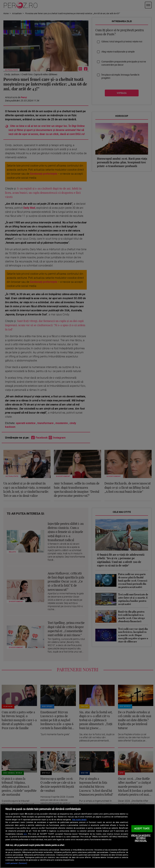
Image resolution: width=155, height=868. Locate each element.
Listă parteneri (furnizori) (16, 863)
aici (25, 834)
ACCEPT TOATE (142, 829)
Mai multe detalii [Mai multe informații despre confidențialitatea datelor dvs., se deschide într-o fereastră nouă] (79, 819)
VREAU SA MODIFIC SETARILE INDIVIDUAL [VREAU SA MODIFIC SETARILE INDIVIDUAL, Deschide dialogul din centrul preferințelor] (141, 838)
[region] (77, 836)
